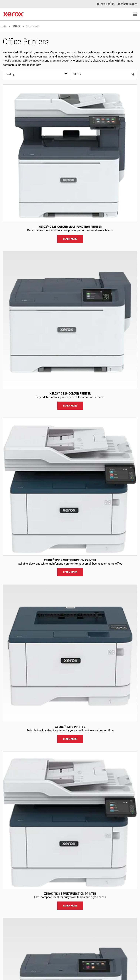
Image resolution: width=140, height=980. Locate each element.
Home (4, 26)
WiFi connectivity (33, 61)
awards (47, 57)
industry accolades (69, 57)
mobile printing (12, 61)
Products (16, 26)
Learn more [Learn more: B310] (70, 739)
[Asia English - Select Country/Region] (106, 4)
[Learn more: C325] (70, 153)
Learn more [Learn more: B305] (70, 572)
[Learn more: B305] (70, 487)
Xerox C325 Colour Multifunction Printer (70, 227)
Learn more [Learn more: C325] (70, 239)
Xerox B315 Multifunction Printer (70, 894)
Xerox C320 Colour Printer (70, 393)
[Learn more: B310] (70, 653)
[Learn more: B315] (70, 820)
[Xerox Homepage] (14, 14)
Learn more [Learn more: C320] (70, 406)
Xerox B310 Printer (70, 727)
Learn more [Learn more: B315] (70, 906)
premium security (61, 61)
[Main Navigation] (135, 14)
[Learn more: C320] (70, 320)
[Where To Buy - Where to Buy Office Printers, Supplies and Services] (127, 4)
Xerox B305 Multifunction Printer (70, 560)
